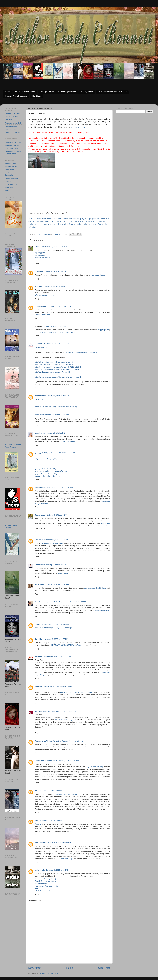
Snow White (9, 170)
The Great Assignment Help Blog (49, 602)
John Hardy (40, 639)
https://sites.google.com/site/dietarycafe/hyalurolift (54, 364)
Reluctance (9, 188)
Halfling (8, 181)
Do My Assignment (67, 441)
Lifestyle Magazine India (44, 295)
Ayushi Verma (41, 584)
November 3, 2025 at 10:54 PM (58, 870)
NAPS (37, 888)
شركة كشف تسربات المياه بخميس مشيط (51, 471)
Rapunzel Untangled (13, 123)
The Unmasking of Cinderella (12, 174)
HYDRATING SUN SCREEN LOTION (66, 645)
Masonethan (40, 565)
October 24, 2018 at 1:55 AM (55, 271)
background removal (43, 258)
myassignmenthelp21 (44, 657)
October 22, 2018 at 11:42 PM (55, 247)
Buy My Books (87, 92)
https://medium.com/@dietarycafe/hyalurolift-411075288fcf (58, 367)
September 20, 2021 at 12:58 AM (60, 488)
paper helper (63, 573)
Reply (37, 264)
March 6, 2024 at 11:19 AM (68, 761)
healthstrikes (40, 396)
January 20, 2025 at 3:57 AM (50, 791)
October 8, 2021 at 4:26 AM (58, 515)
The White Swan (11, 178)
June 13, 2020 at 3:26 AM (58, 433)
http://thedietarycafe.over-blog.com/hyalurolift (52, 372)
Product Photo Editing (66, 332)
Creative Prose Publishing (16, 96)
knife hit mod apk (46, 628)
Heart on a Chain (11, 117)
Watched (8, 191)
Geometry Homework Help (52, 543)
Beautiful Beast (11, 163)
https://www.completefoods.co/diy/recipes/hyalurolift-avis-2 (58, 377)
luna (37, 791)
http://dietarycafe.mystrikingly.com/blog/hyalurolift (54, 362)
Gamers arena (41, 624)
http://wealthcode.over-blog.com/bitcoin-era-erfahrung (56, 407)
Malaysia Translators (44, 686)
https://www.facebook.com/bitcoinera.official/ (52, 414)
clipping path (40, 253)
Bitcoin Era (39, 399)
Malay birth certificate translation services (76, 692)
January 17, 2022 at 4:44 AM (74, 602)
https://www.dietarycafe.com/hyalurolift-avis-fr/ (83, 352)
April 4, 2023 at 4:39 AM (63, 657)
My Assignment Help (95, 767)
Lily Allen (39, 247)
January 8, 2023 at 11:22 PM (57, 639)
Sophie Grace (40, 306)
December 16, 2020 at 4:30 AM (63, 453)
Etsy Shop (36, 96)
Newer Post (35, 968)
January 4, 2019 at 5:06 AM (55, 286)
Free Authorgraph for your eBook (112, 92)
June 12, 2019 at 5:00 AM (56, 326)
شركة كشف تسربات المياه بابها (47, 474)
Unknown (39, 271)
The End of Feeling (12, 114)
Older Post (104, 968)
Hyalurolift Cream (42, 347)
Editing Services (47, 92)
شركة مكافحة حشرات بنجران (46, 469)
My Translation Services (45, 711)
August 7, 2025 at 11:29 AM (61, 843)
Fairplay (38, 820)
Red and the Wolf (11, 167)
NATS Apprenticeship (43, 891)
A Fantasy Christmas (13, 145)
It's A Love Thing (11, 148)
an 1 (36, 628)
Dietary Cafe (40, 344)
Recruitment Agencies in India (47, 886)
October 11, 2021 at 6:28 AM (57, 540)
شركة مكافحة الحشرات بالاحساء (47, 476)
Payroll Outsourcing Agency (46, 881)
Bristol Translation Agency (65, 720)
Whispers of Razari (12, 132)
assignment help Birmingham (65, 794)
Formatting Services (67, 92)
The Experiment (11, 126)
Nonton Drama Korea (43, 315)
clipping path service (43, 255)
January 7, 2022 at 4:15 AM (58, 584)
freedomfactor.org (78, 127)
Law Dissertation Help (64, 859)
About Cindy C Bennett (25, 92)
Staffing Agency (41, 883)
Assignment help (42, 843)
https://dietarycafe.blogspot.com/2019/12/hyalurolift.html (57, 369)
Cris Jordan (40, 540)
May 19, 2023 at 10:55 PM (66, 711)
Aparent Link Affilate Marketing (48, 741)
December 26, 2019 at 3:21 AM (58, 344)
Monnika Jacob (41, 433)
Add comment (35, 900)
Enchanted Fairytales (13, 142)
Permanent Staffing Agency (45, 879)
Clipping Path (103, 330)
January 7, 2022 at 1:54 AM (57, 565)
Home (8, 92)
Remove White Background (46, 332)
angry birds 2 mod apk (63, 628)
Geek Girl (8, 120)
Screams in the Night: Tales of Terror (13, 153)
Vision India (40, 870)
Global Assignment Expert (46, 761)
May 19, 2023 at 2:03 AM (63, 686)
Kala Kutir (39, 286)
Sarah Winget (40, 488)
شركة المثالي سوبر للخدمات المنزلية (49, 459)
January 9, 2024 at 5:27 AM (72, 741)
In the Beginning (11, 184)
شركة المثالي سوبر (42, 453)
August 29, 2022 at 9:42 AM (58, 624)
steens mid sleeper (98, 275)
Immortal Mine (10, 129)
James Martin (40, 515)
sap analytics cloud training (95, 588)
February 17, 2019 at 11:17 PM (59, 306)
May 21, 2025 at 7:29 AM (52, 820)
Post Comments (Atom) (48, 973)
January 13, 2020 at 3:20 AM (58, 396)
